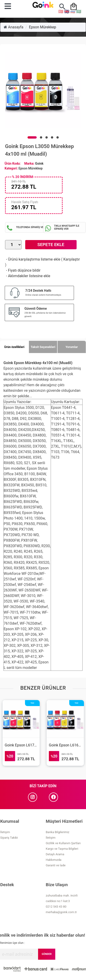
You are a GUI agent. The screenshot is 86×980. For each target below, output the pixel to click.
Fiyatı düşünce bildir (23, 270)
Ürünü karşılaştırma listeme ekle (33, 259)
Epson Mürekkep (42, 27)
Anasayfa (14, 27)
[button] (32, 137)
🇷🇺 (73, 11)
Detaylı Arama (55, 854)
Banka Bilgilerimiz (58, 832)
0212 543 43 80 (56, 907)
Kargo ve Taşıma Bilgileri (62, 849)
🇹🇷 (61, 11)
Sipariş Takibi (9, 838)
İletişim (5, 832)
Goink (39, 163)
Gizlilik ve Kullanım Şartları (63, 843)
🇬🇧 (67, 11)
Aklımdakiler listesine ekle (28, 276)
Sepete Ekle (51, 245)
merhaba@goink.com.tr (61, 912)
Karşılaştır (72, 259)
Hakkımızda (54, 860)
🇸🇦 (79, 11)
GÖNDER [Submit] (47, 954)
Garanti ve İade (56, 865)
